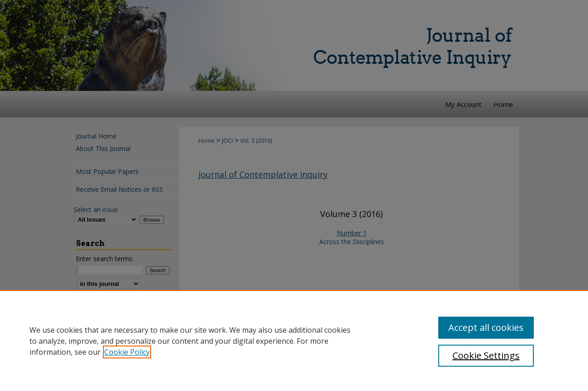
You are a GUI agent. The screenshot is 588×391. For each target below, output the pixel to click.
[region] (294, 341)
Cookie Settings (486, 355)
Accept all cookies (486, 327)
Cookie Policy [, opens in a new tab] (127, 352)
